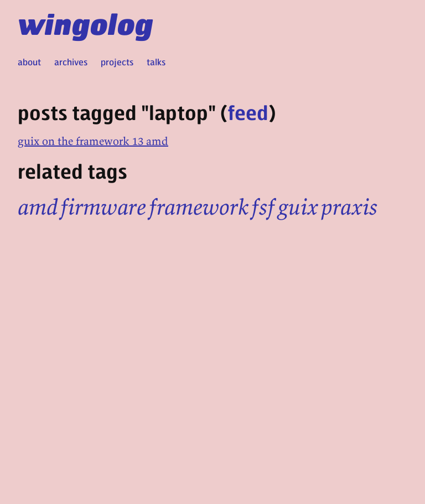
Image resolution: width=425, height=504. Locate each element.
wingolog (85, 23)
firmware (103, 207)
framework (199, 207)
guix (298, 207)
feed (248, 112)
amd (38, 207)
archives (71, 62)
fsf (263, 207)
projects (117, 62)
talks (156, 62)
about (29, 62)
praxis (349, 207)
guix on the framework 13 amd (93, 141)
